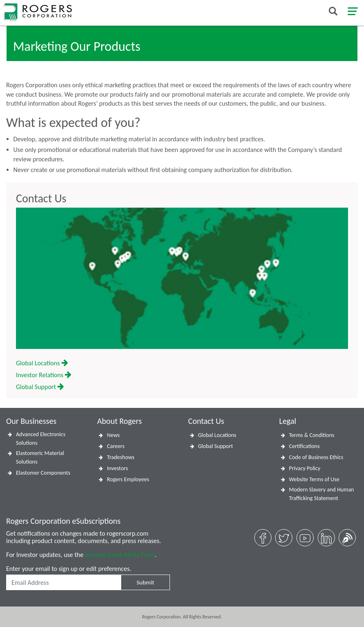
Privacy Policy (305, 468)
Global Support (40, 387)
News (113, 435)
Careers (116, 446)
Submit (145, 582)
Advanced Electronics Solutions (41, 439)
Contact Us (41, 199)
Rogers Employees (128, 479)
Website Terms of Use (314, 479)
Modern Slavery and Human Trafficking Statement (322, 494)
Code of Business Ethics (316, 457)
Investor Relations (44, 375)
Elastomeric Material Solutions (40, 457)
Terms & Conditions (312, 435)
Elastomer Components (43, 473)
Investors (117, 468)
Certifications (304, 446)
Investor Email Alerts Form (120, 555)
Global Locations (42, 363)
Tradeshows (121, 457)
